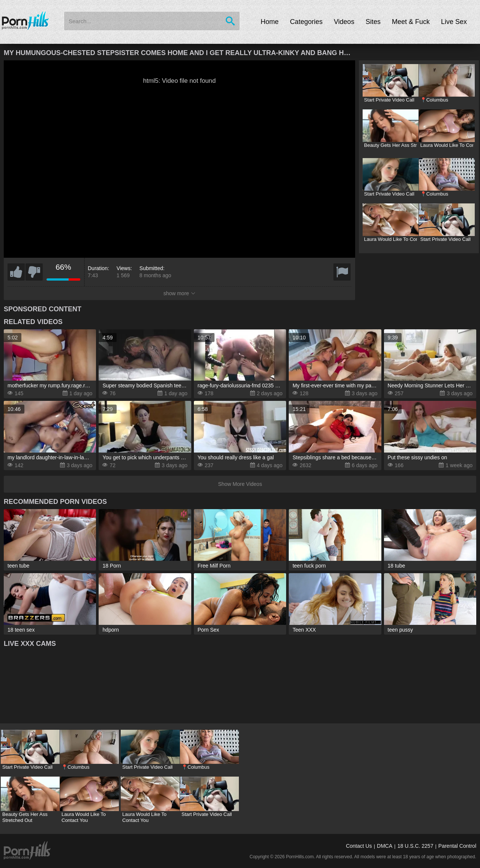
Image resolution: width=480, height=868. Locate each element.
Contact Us (359, 846)
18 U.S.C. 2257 (415, 846)
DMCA (385, 846)
